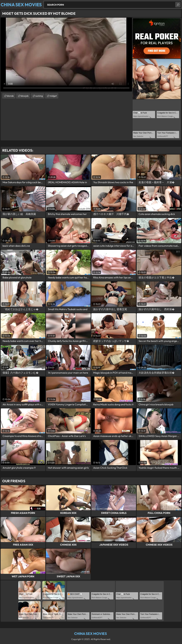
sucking (39, 96)
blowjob (25, 96)
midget (53, 96)
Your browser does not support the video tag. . (66, 55)
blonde (10, 96)
